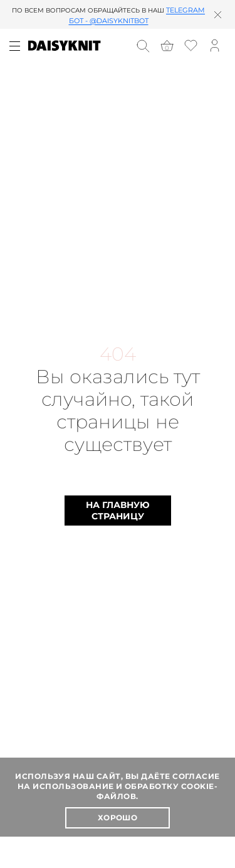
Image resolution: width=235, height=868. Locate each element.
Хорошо (118, 818)
